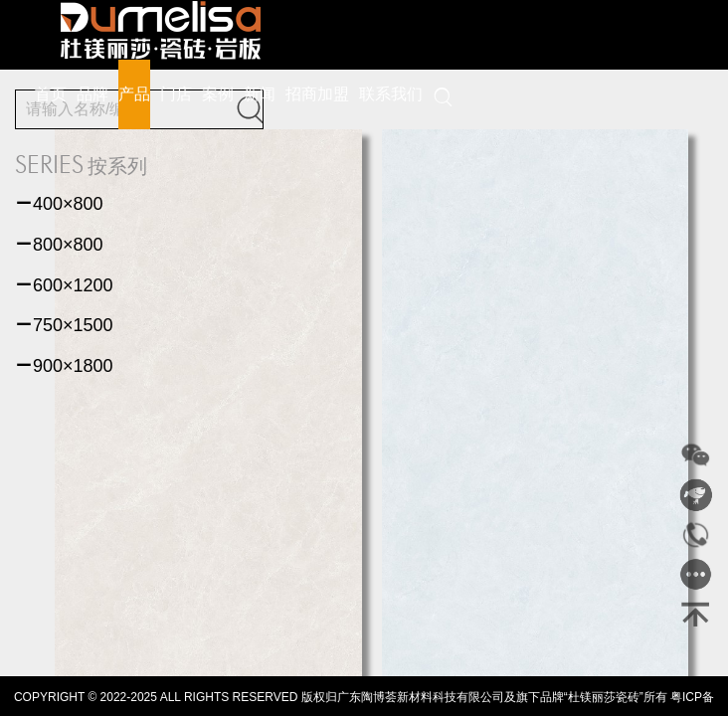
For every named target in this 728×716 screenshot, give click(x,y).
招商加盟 (317, 94)
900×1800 (64, 366)
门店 (176, 94)
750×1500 (64, 325)
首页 (51, 94)
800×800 (59, 245)
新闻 (260, 94)
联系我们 (391, 94)
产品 (134, 94)
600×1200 (64, 285)
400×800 (59, 204)
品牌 (92, 94)
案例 (218, 94)
